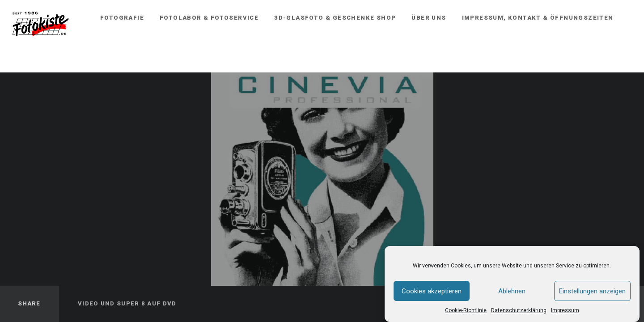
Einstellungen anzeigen (592, 291)
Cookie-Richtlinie (466, 311)
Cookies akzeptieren (432, 291)
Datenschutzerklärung (519, 311)
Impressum (565, 311)
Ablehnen (512, 291)
